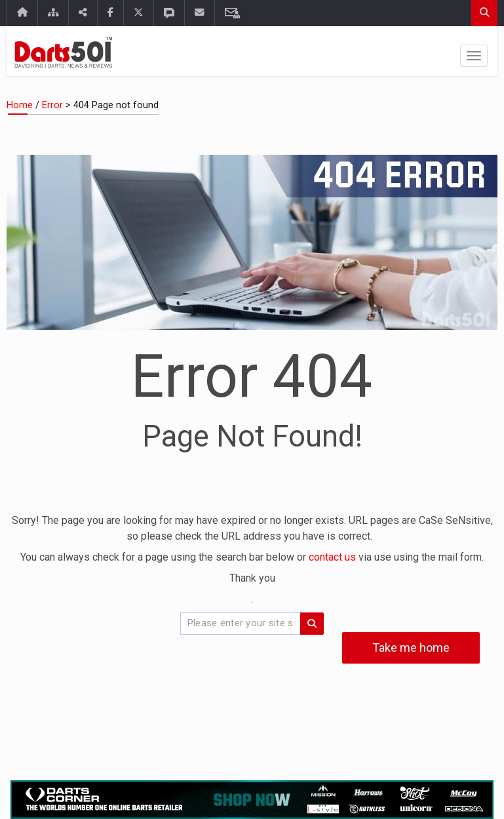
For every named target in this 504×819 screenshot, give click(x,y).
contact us (334, 557)
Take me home (411, 648)
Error (52, 105)
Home (20, 105)
